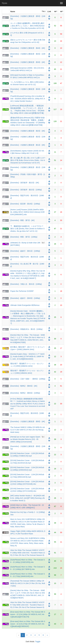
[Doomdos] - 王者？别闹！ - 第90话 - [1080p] (28, 379)
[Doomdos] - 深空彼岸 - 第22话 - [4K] (25, 183)
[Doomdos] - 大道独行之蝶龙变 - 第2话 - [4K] (28, 131)
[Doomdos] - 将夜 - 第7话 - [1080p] (24, 237)
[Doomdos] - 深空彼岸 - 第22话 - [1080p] (26, 190)
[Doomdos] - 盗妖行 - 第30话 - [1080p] (25, 298)
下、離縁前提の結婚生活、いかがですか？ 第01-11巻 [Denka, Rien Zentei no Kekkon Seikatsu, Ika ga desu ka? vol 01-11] (27, 229)
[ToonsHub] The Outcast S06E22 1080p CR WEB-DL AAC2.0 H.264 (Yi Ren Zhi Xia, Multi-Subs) (28, 583)
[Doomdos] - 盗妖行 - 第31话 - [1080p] (25, 251)
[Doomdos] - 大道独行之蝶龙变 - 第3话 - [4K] (28, 62)
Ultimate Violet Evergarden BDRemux (25, 305)
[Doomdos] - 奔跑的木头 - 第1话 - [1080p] (26, 329)
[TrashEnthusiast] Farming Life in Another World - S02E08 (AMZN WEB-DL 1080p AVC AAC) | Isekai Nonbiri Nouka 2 (28, 99)
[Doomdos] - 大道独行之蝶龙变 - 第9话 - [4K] (28, 421)
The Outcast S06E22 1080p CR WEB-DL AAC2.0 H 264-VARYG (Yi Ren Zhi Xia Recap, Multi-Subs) (28, 430)
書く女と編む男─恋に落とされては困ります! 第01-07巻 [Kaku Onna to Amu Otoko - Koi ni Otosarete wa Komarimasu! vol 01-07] (28, 160)
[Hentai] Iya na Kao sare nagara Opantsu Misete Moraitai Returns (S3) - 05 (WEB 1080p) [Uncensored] (25, 439)
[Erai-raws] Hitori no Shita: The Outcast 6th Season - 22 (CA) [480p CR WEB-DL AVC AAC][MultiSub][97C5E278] (28, 614)
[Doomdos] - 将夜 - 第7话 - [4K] (22, 220)
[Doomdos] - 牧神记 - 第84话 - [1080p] (25, 393)
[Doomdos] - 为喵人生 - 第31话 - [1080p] (26, 284)
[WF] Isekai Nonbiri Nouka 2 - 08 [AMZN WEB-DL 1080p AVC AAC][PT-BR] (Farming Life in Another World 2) (28, 498)
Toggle (38, 642)
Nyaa (4, 3)
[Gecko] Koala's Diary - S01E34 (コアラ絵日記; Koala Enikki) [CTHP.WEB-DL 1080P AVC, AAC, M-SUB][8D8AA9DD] (27, 356)
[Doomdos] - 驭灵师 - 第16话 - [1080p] (25, 204)
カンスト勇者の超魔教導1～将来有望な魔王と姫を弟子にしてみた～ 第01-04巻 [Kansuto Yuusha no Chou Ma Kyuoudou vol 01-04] (27, 26)
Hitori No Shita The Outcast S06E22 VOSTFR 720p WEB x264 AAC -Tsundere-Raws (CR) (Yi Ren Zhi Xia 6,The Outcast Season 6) (27, 605)
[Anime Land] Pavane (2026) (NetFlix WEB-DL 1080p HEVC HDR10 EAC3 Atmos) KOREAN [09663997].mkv (27, 212)
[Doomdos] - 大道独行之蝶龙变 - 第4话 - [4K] (28, 48)
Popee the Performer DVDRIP (22, 291)
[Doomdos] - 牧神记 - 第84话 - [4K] (24, 386)
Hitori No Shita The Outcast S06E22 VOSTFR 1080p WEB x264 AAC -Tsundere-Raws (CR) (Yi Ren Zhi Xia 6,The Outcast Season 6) (28, 553)
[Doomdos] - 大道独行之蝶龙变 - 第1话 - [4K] (28, 145)
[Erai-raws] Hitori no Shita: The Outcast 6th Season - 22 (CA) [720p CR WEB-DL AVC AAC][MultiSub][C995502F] (28, 624)
